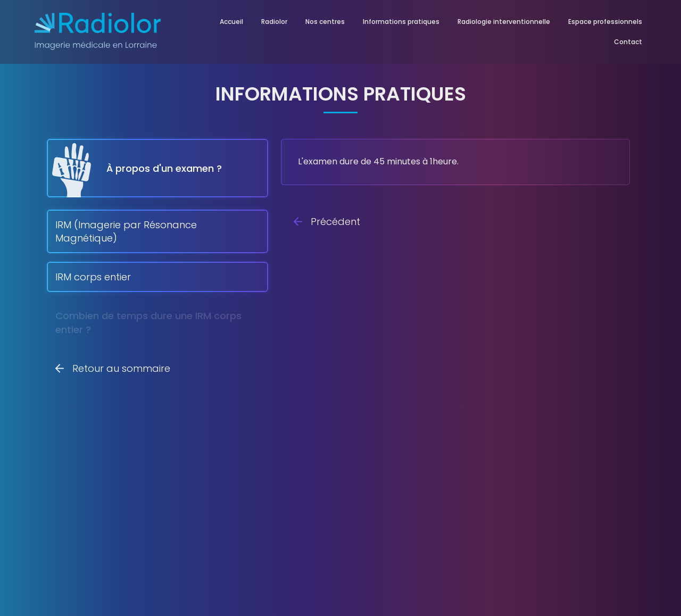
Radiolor (274, 22)
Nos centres (325, 22)
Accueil (231, 22)
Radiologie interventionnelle (504, 22)
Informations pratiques (401, 22)
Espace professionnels (605, 22)
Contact (628, 42)
